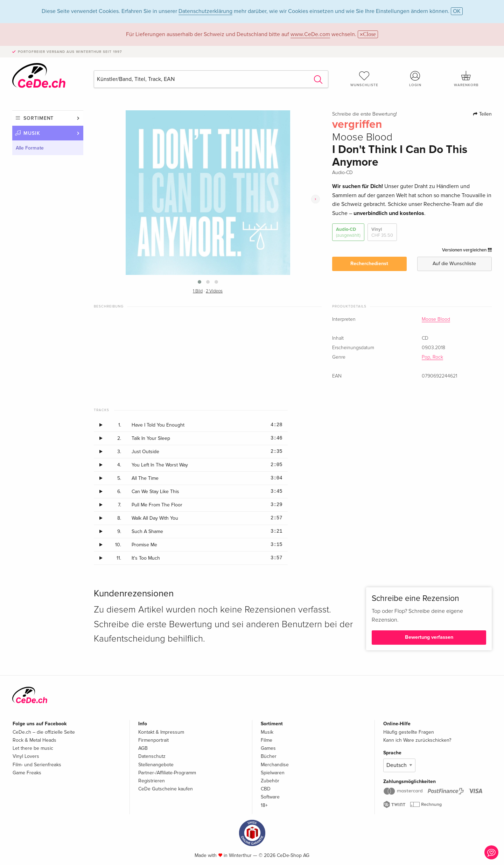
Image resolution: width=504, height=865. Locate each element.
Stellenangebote (156, 765)
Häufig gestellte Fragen (409, 732)
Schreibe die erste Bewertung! (365, 114)
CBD (266, 789)
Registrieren (152, 781)
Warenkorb (466, 79)
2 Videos (214, 291)
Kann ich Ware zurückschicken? (417, 740)
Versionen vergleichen (467, 250)
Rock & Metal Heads (34, 740)
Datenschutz (152, 756)
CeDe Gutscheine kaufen (166, 789)
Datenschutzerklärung (205, 11)
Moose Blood (436, 319)
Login (415, 79)
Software (270, 797)
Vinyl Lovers (26, 756)
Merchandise (275, 765)
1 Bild (198, 291)
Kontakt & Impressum (161, 732)
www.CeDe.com (310, 34)
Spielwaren (273, 773)
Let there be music (33, 748)
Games (268, 748)
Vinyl (382, 232)
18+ (264, 805)
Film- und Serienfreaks (37, 765)
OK (457, 11)
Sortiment (38, 118)
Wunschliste (364, 79)
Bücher (269, 756)
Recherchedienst (369, 264)
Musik (32, 133)
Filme (267, 740)
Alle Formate (30, 148)
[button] (199, 282)
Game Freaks (27, 773)
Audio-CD (348, 232)
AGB (143, 748)
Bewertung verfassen (429, 637)
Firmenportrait (153, 740)
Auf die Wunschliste (454, 264)
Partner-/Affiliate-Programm (167, 773)
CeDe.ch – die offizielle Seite (44, 732)
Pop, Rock (432, 357)
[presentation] (316, 199)
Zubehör (270, 781)
